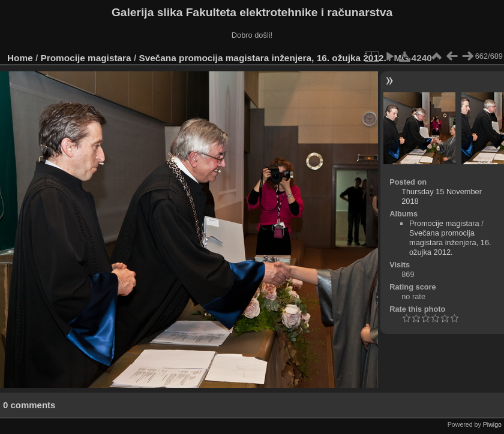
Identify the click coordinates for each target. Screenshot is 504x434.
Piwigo (492, 424)
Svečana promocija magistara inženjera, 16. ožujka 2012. (262, 58)
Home (20, 58)
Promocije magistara (86, 58)
